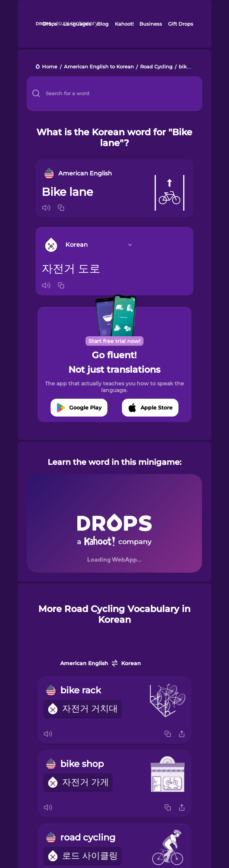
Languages (77, 24)
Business (151, 24)
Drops (50, 24)
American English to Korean (99, 67)
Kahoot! (124, 24)
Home (50, 67)
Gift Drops (181, 24)
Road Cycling (156, 67)
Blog (103, 24)
